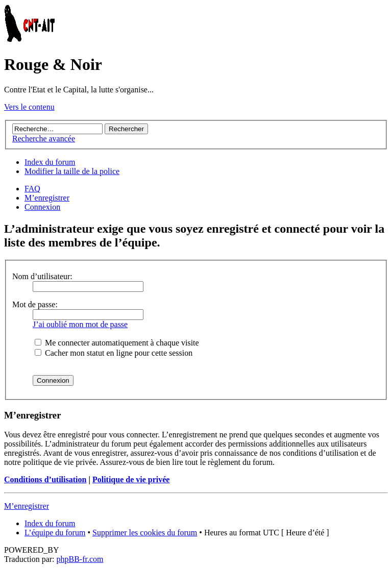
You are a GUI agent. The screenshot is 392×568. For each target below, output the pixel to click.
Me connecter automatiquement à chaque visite (117, 343)
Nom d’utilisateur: (42, 276)
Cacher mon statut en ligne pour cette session (114, 353)
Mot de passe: (35, 304)
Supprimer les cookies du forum (145, 533)
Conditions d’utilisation (45, 479)
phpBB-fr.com (80, 559)
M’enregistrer (47, 198)
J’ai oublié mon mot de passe (80, 324)
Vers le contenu (29, 107)
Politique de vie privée (131, 479)
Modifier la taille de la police (72, 171)
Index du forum (50, 162)
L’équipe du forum (55, 533)
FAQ (32, 189)
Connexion (42, 207)
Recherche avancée (44, 139)
